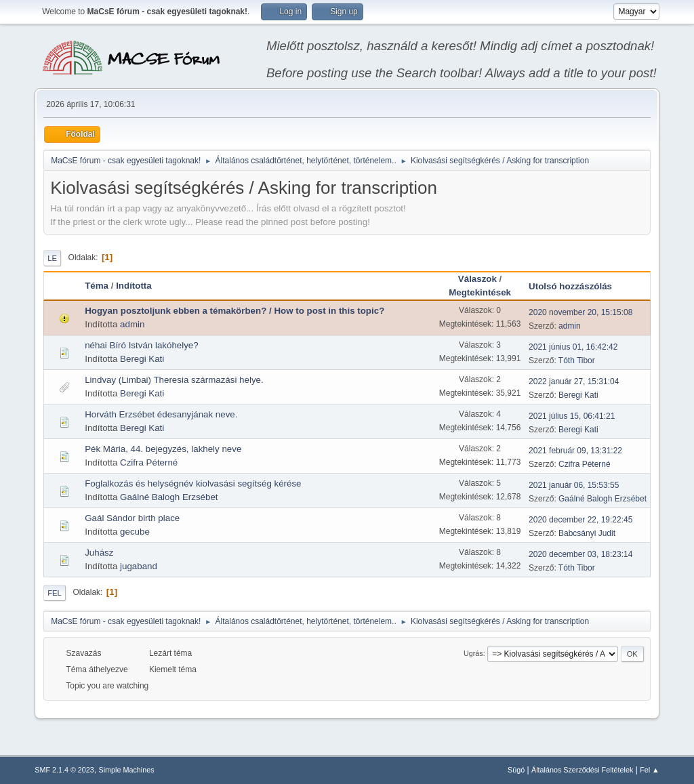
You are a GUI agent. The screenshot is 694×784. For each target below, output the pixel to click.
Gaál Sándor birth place (132, 518)
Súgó (516, 770)
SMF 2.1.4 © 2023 (64, 770)
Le (52, 258)
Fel (55, 593)
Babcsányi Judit (587, 533)
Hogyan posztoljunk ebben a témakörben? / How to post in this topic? (234, 311)
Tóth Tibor (577, 360)
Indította (140, 286)
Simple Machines (127, 770)
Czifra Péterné (149, 462)
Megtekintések (480, 292)
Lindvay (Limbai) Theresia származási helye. (174, 380)
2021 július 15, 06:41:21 (572, 416)
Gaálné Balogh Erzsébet (169, 497)
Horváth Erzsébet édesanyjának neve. (161, 414)
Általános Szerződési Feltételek (582, 770)
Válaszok (477, 279)
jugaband (139, 566)
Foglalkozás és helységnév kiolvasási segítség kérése (193, 483)
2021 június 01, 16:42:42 (573, 347)
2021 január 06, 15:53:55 (574, 485)
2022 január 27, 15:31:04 (574, 381)
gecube (135, 532)
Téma (97, 286)
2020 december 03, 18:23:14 (580, 554)
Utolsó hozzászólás (570, 286)
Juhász (99, 553)
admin (132, 324)
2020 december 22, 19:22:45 (580, 520)
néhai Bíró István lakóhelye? (141, 345)
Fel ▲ (650, 770)
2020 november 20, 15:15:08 (580, 312)
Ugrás (473, 653)
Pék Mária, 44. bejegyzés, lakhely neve (163, 449)
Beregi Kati (142, 359)
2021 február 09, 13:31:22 (575, 451)
